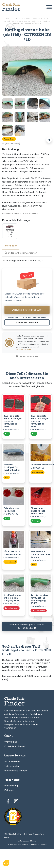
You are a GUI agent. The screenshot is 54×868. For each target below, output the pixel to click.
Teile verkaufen (12, 766)
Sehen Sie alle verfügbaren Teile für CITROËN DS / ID (27, 626)
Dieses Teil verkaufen (27, 322)
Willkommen (10, 19)
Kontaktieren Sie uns (15, 746)
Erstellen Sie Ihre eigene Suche (27, 310)
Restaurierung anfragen (16, 771)
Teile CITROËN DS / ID (30, 21)
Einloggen (9, 790)
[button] (49, 71)
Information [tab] (11, 246)
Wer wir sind (11, 742)
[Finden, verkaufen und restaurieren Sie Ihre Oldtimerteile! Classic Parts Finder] (11, 7)
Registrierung (11, 786)
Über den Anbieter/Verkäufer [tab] (21, 253)
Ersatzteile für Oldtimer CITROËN (28, 19)
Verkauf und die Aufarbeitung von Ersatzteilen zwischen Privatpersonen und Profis (26, 714)
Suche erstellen (12, 761)
